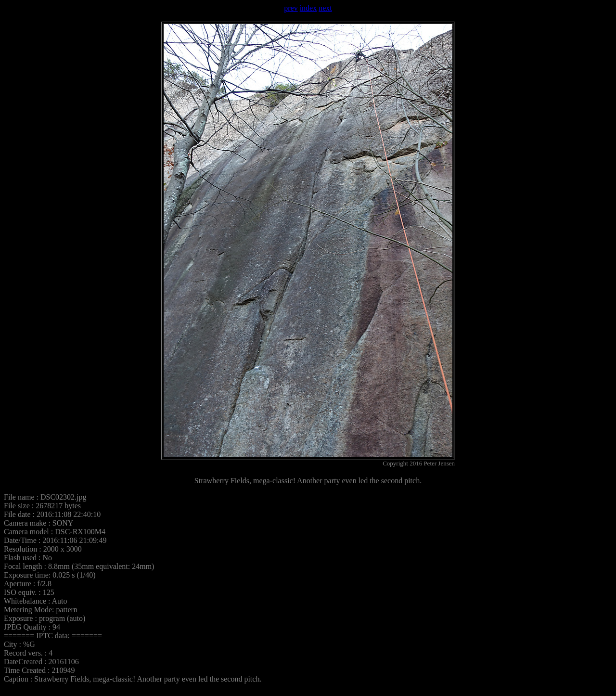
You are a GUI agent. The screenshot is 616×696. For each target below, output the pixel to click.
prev (291, 8)
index (308, 8)
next (325, 8)
